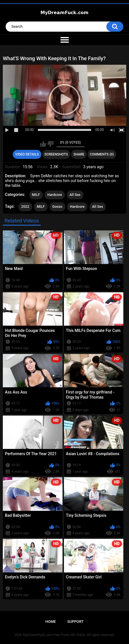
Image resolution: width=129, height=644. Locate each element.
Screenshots (56, 154)
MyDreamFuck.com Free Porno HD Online (54, 635)
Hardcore (55, 195)
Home (51, 622)
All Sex (75, 195)
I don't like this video (50, 144)
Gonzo (57, 207)
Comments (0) (102, 154)
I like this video (43, 144)
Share (79, 154)
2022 (25, 207)
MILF (36, 195)
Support (76, 622)
